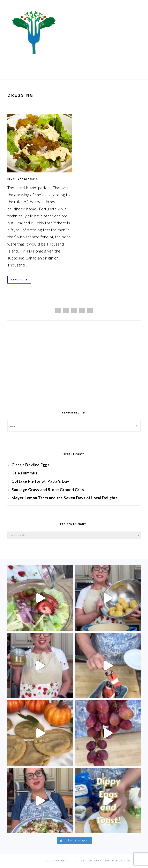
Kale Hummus (24, 473)
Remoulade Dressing (23, 179)
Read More (19, 280)
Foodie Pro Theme (56, 861)
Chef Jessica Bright (74, 33)
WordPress (111, 861)
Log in (126, 861)
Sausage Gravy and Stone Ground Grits (48, 490)
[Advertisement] (74, 361)
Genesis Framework (88, 861)
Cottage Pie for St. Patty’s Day (40, 481)
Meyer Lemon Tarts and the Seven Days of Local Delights (65, 498)
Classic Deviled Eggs (30, 465)
